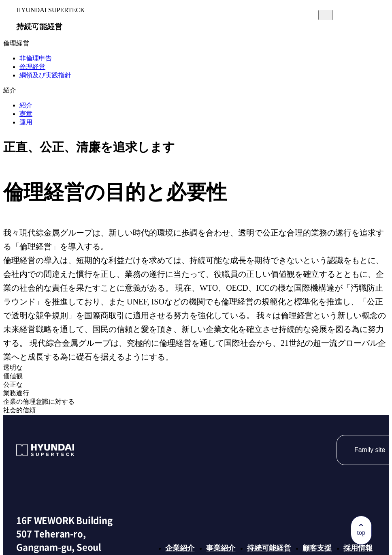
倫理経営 (32, 67)
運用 (26, 122)
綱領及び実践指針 (45, 75)
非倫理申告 (36, 58)
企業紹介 (95, 37)
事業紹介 (143, 37)
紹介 (26, 105)
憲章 (26, 114)
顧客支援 (251, 37)
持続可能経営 (197, 37)
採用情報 (299, 37)
